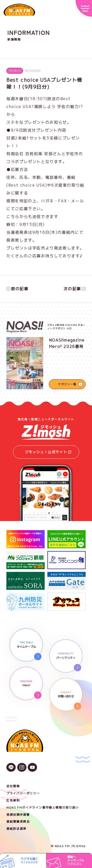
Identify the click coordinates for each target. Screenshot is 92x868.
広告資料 (13, 800)
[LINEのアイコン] (11, 768)
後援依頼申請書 (18, 815)
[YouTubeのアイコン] (32, 768)
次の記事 (74, 289)
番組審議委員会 (18, 821)
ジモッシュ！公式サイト (48, 452)
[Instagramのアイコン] (22, 768)
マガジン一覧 (67, 384)
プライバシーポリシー (23, 793)
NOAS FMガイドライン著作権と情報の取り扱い (43, 807)
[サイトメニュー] (84, 8)
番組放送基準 (16, 829)
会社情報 (13, 786)
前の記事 (17, 289)
